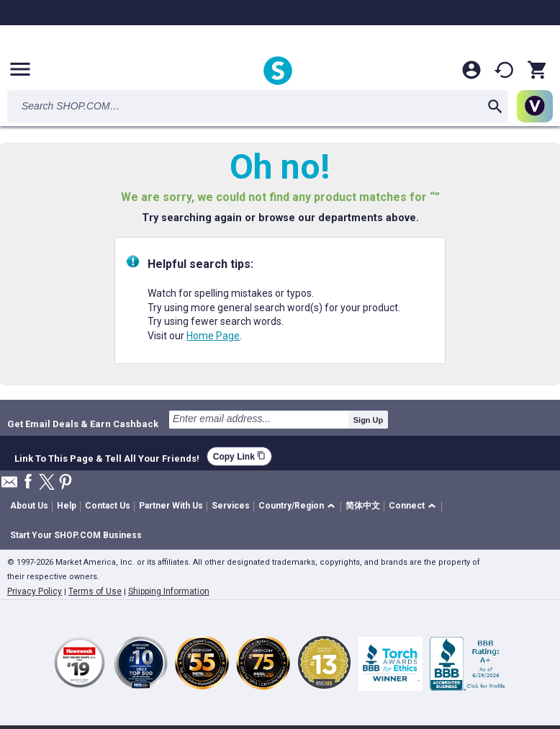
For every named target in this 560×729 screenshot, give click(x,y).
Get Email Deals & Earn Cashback (83, 424)
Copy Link (239, 456)
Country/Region (291, 506)
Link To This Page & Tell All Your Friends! (107, 457)
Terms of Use (95, 591)
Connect (407, 506)
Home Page (213, 336)
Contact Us (108, 506)
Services (231, 506)
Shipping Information (169, 591)
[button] (299, 507)
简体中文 (363, 506)
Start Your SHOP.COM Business (76, 535)
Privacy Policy (35, 591)
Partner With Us (171, 506)
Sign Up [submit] (369, 420)
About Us (29, 506)
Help (67, 506)
